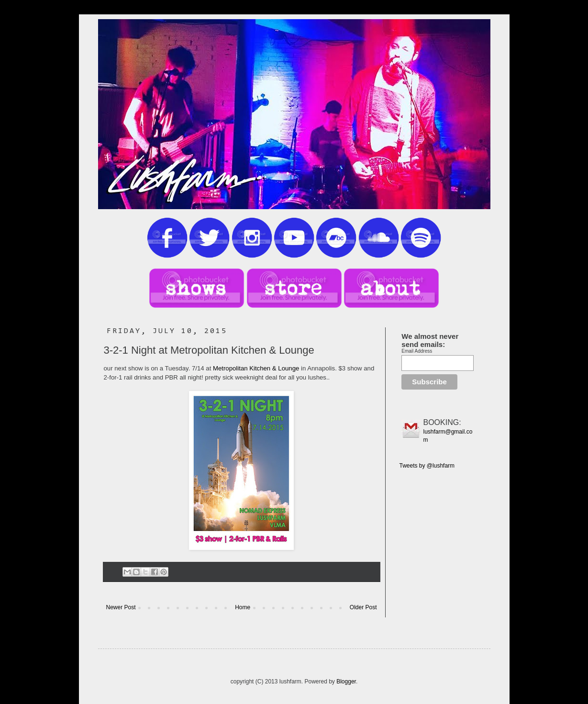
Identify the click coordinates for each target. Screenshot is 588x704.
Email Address (417, 351)
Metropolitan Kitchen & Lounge (256, 368)
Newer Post (121, 607)
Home (243, 607)
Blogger (346, 682)
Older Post (363, 607)
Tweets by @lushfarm (427, 466)
